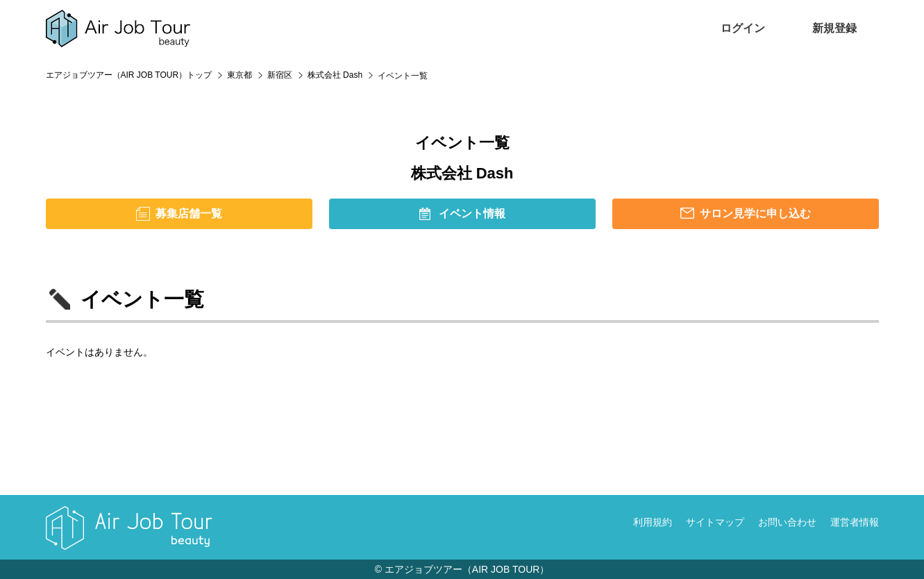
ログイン (743, 28)
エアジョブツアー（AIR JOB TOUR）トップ (129, 75)
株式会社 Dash (335, 75)
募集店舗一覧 (189, 213)
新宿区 (280, 75)
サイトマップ (715, 522)
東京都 (240, 75)
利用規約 (653, 522)
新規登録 (834, 28)
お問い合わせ (787, 522)
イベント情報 (472, 213)
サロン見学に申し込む (755, 213)
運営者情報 (855, 522)
